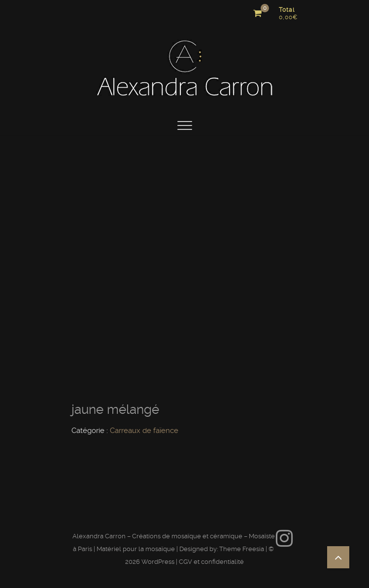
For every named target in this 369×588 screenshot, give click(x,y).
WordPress (158, 562)
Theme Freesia (242, 549)
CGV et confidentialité (211, 562)
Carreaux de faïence (144, 431)
